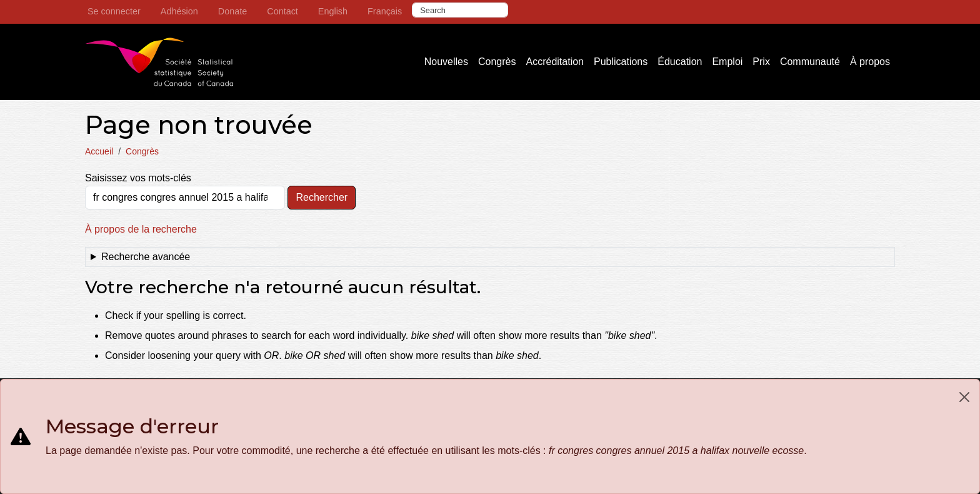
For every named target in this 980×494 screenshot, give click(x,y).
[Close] (964, 397)
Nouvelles (446, 62)
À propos (870, 62)
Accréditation (555, 62)
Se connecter (114, 11)
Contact (282, 11)
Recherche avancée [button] (146, 257)
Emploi (727, 62)
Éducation (680, 62)
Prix (761, 62)
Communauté (810, 62)
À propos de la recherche (141, 229)
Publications (621, 62)
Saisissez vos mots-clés (138, 178)
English (333, 11)
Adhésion (179, 11)
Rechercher (322, 197)
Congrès (497, 62)
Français (385, 11)
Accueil (99, 151)
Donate (232, 11)
